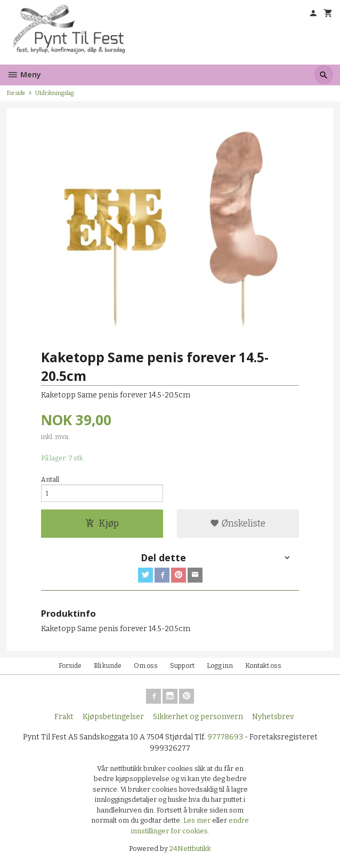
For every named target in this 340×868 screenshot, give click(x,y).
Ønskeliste (238, 524)
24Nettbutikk (190, 849)
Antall (50, 480)
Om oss (146, 666)
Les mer (198, 820)
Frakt (64, 717)
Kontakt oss (263, 666)
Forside (16, 93)
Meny (24, 74)
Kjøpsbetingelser (113, 717)
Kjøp (102, 524)
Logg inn (220, 666)
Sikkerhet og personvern (198, 717)
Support (182, 666)
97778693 (225, 737)
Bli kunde (108, 666)
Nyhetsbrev (273, 717)
